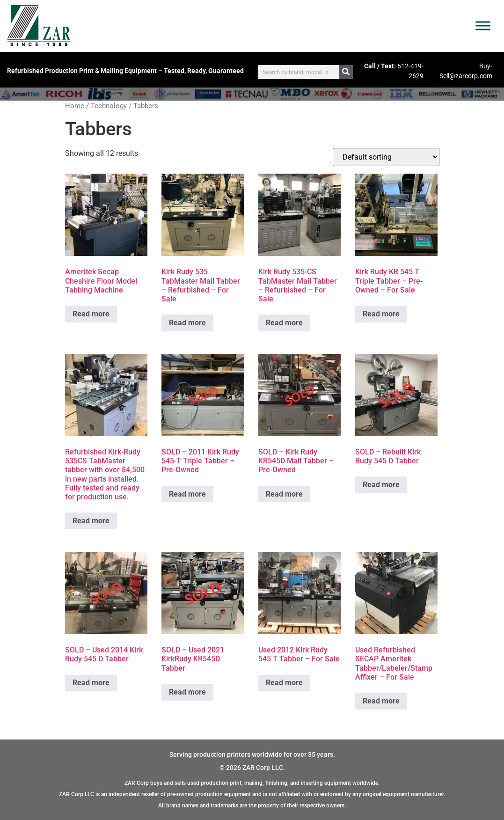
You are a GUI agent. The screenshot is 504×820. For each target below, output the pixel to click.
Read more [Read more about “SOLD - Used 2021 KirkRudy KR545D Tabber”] (187, 692)
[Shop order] (386, 157)
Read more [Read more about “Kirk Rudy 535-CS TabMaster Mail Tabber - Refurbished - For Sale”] (284, 323)
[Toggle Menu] (483, 26)
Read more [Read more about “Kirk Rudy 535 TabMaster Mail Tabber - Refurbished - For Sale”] (187, 323)
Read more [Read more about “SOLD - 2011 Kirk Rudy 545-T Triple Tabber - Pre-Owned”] (187, 494)
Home (75, 106)
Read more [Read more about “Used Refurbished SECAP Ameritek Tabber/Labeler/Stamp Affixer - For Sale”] (381, 701)
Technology (109, 106)
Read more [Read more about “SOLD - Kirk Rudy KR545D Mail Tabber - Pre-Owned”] (284, 494)
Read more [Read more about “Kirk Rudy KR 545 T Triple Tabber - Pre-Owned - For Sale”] (381, 314)
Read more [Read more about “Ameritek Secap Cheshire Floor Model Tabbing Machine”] (91, 314)
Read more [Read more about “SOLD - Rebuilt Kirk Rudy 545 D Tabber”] (381, 485)
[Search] (346, 72)
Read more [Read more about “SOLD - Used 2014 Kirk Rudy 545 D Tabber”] (91, 683)
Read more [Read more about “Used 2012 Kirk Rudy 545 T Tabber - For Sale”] (284, 683)
